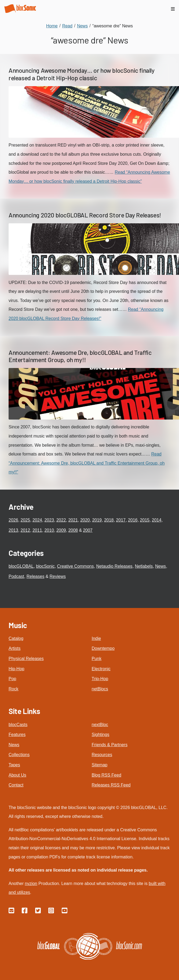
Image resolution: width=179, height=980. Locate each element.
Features (17, 735)
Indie (96, 638)
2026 (13, 520)
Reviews (58, 576)
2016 (133, 520)
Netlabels (144, 566)
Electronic (101, 669)
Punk (97, 659)
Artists (14, 648)
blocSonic (45, 566)
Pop (12, 679)
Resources (102, 755)
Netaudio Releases (114, 566)
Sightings (101, 735)
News (160, 566)
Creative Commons (76, 566)
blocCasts (18, 725)
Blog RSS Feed (107, 775)
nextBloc (100, 725)
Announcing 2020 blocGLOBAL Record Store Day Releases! (85, 215)
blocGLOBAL (21, 566)
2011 (37, 530)
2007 (88, 530)
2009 (61, 530)
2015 (145, 520)
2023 (49, 520)
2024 (37, 520)
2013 (13, 530)
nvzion (31, 884)
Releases (36, 576)
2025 (25, 520)
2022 (61, 520)
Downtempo (103, 648)
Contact (16, 785)
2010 (49, 530)
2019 (97, 520)
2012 (25, 530)
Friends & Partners (110, 745)
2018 (109, 520)
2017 (121, 520)
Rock (13, 689)
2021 (73, 520)
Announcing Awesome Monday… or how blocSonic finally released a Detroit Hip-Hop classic (82, 74)
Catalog (16, 638)
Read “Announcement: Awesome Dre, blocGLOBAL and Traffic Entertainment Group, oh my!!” (87, 463)
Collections (19, 755)
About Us (17, 775)
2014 (157, 520)
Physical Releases (26, 659)
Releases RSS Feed (111, 785)
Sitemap (100, 765)
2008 (73, 530)
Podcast (16, 576)
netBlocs (100, 689)
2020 (85, 520)
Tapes (14, 765)
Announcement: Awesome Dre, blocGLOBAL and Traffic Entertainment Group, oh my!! (80, 356)
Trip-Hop (100, 679)
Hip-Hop (17, 669)
